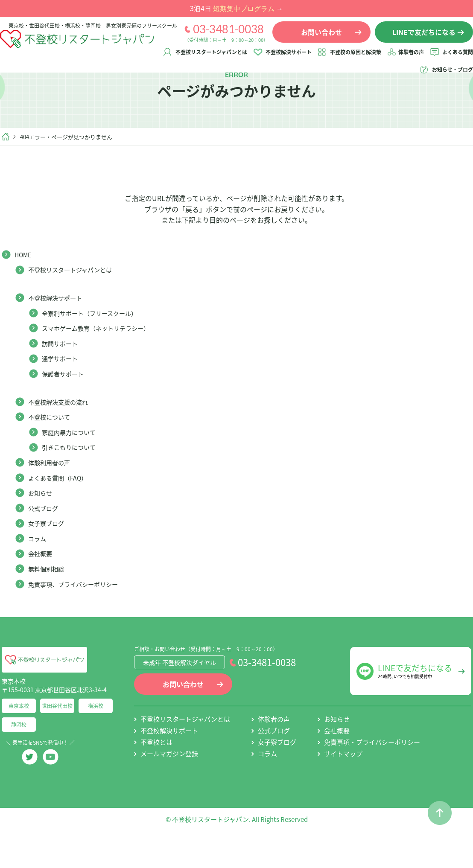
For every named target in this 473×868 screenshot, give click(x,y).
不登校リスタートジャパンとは (252, 58)
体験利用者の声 (52, 492)
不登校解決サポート (329, 58)
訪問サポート (62, 373)
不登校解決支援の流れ (62, 431)
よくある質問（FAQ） (62, 507)
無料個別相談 (49, 598)
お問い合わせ (183, 714)
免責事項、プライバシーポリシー (79, 613)
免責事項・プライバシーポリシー (372, 772)
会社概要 (42, 583)
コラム (38, 568)
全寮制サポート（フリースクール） (96, 342)
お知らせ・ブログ (444, 76)
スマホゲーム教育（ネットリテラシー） (103, 357)
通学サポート (62, 387)
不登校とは (156, 772)
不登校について (52, 446)
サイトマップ (343, 783)
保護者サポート (66, 403)
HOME (24, 284)
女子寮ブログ (49, 552)
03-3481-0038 (220, 35)
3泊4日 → (236, 8)
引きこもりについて (73, 476)
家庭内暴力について (73, 461)
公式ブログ (45, 537)
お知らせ (42, 522)
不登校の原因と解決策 (396, 58)
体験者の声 (452, 58)
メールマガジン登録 (169, 783)
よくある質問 (390, 76)
